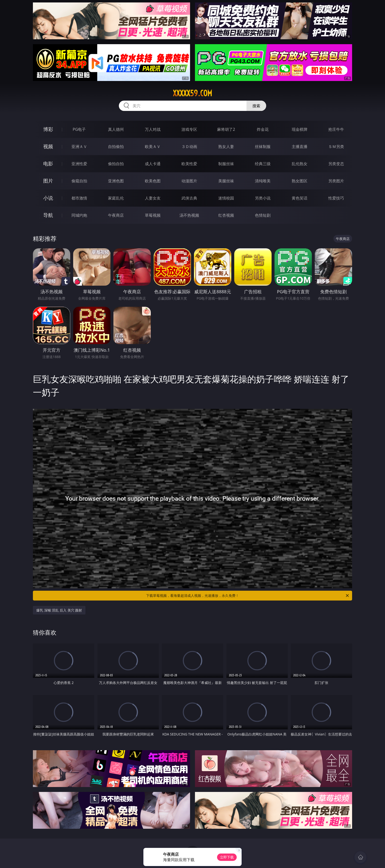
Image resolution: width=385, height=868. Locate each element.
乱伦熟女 (300, 164)
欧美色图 (153, 181)
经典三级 (263, 164)
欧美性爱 (189, 164)
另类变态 (336, 164)
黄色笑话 (300, 198)
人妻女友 (153, 198)
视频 (48, 146)
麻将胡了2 (226, 129)
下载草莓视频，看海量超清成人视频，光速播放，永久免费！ (248, 596)
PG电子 (79, 129)
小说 (48, 198)
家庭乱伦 (116, 198)
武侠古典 (189, 198)
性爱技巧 (336, 198)
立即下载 (227, 857)
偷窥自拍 (79, 181)
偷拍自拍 (116, 164)
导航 (48, 215)
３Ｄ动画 (189, 147)
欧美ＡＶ (153, 147)
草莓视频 (153, 215)
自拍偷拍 (116, 147)
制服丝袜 (226, 164)
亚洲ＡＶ (79, 147)
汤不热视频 (189, 215)
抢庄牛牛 (336, 129)
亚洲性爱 (79, 164)
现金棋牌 (300, 129)
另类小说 (263, 198)
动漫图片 (189, 181)
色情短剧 (263, 215)
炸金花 (263, 129)
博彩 (48, 129)
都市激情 (79, 198)
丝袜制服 (263, 147)
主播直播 (300, 147)
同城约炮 (79, 215)
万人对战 (153, 129)
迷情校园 (226, 198)
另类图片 (336, 181)
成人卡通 (153, 164)
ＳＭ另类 (336, 147)
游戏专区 (189, 129)
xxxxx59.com (192, 93)
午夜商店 (116, 215)
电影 (48, 164)
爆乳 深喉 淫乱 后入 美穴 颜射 (59, 610)
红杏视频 (226, 215)
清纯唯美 (263, 181)
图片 (48, 181)
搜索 (256, 106)
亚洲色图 (116, 181)
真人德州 (116, 129)
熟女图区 (300, 181)
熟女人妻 (226, 147)
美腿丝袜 (226, 181)
